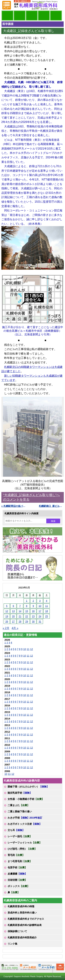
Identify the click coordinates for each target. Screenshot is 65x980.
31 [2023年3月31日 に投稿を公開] (40, 621)
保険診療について (17, 931)
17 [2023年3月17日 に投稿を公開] (40, 611)
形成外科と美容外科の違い (22, 913)
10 (25, 649)
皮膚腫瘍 (17, 874)
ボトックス (19, 886)
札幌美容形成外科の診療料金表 (25, 925)
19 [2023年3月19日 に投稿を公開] (7, 616)
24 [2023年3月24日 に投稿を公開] (40, 616)
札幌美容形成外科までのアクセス (26, 919)
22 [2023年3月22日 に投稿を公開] (27, 616)
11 (28, 649)
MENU (7, 5)
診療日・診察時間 (56, 16)
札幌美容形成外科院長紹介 (22, 937)
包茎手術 (17, 867)
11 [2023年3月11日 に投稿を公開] (47, 606)
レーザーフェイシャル (25, 843)
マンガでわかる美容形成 (20, 16)
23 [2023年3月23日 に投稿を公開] (33, 616)
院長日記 (7, 16)
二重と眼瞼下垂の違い (20, 811)
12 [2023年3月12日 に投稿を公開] (7, 611)
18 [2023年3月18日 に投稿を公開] (47, 611)
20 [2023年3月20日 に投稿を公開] (13, 616)
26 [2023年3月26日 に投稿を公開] (7, 621)
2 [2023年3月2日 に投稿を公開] (33, 601)
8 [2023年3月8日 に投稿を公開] (27, 606)
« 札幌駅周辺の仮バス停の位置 (14, 506)
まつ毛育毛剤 (20, 861)
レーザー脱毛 (20, 836)
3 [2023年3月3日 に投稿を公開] (40, 601)
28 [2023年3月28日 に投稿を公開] (20, 621)
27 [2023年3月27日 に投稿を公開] (13, 621)
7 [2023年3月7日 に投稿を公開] (20, 606)
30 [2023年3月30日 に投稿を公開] (33, 621)
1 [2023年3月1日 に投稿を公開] (27, 601)
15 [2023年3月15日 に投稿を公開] (27, 611)
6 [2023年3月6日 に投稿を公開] (13, 606)
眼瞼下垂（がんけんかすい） (28, 787)
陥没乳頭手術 (20, 793)
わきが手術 (25, 818)
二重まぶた (19, 805)
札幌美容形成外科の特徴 (21, 906)
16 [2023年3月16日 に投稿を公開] (33, 611)
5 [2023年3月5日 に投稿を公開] (7, 606)
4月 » (15, 628)
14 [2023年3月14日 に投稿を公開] (20, 611)
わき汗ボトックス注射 (25, 824)
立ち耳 (16, 830)
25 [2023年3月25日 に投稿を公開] (47, 616)
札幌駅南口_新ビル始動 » (51, 506)
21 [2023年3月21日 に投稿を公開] (20, 616)
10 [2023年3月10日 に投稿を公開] (40, 606)
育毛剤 (16, 855)
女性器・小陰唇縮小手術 (26, 799)
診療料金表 (44, 16)
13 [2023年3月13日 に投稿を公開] (13, 611)
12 (32, 649)
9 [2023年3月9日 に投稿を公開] (33, 606)
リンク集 (12, 944)
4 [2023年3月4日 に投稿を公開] (47, 601)
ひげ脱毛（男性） (22, 849)
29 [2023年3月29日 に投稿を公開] (27, 621)
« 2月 (6, 628)
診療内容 (32, 16)
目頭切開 (17, 880)
